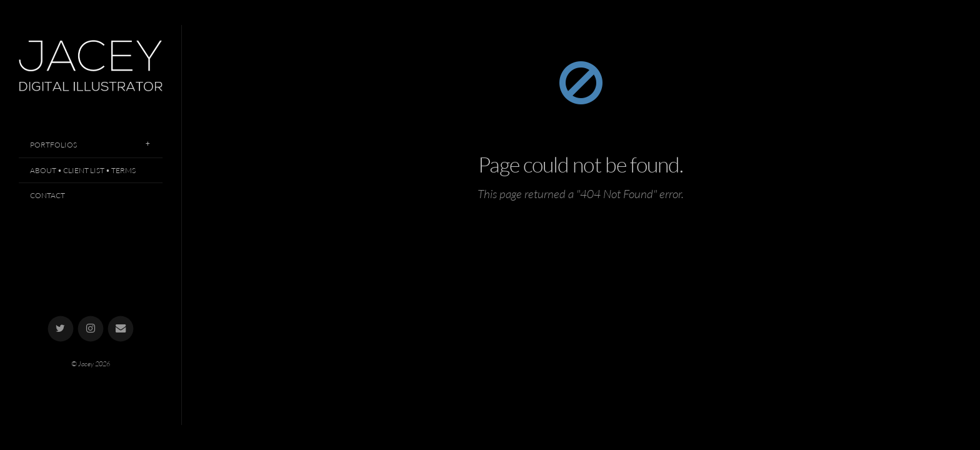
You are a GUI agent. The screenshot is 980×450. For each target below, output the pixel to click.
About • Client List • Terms (83, 170)
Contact (47, 195)
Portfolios (53, 145)
